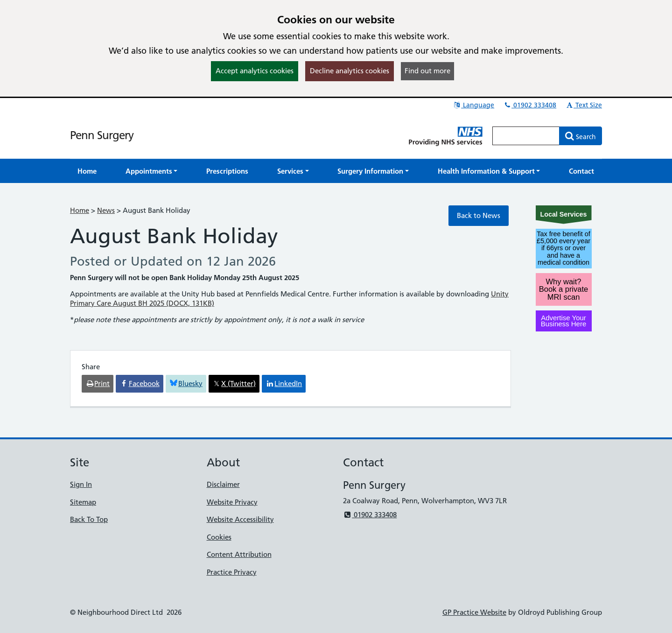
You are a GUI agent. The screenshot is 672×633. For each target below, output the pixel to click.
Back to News (479, 215)
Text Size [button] (584, 105)
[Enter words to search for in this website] (526, 136)
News (106, 210)
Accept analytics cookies (255, 71)
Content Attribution (239, 554)
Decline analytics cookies (350, 71)
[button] (152, 171)
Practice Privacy (232, 572)
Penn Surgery (102, 135)
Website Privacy (232, 502)
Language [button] (473, 105)
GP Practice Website (474, 612)
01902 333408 (530, 105)
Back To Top (89, 519)
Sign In (81, 484)
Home (80, 210)
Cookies (219, 537)
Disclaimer (223, 484)
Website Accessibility (240, 519)
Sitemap (83, 502)
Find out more (427, 71)
